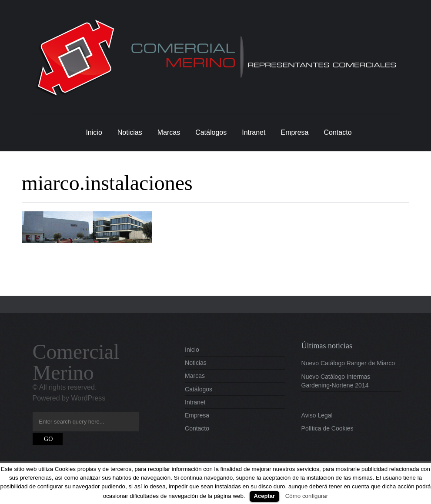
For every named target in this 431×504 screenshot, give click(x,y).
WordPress (88, 398)
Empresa (294, 132)
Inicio (94, 132)
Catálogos (211, 132)
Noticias (130, 132)
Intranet (254, 132)
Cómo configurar (307, 496)
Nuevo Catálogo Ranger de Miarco (348, 363)
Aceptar (264, 496)
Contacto (337, 132)
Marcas (169, 132)
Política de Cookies (327, 428)
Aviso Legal (317, 415)
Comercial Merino (76, 362)
